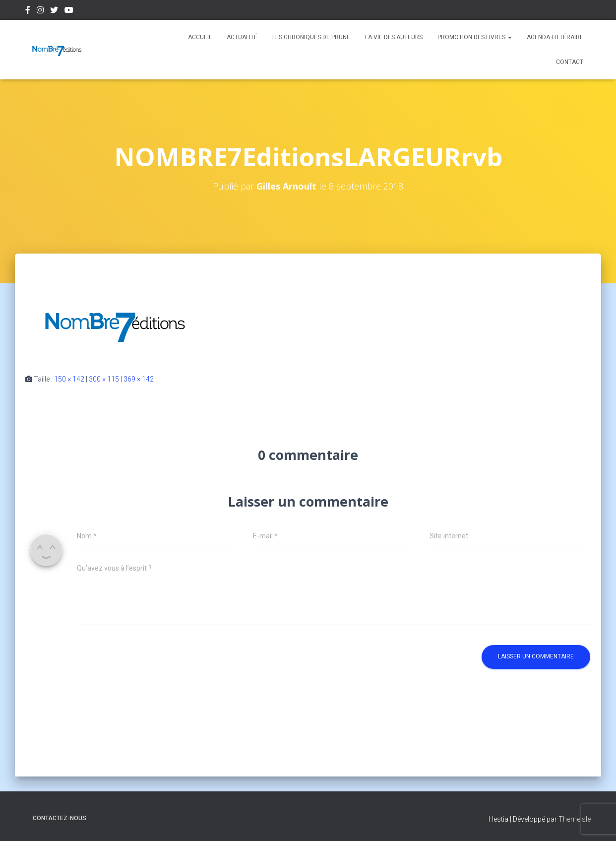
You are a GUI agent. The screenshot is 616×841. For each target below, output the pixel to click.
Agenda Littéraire (555, 37)
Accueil (200, 37)
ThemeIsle (575, 819)
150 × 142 (69, 379)
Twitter (54, 11)
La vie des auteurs (394, 37)
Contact (570, 62)
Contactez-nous (60, 818)
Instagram (40, 11)
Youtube (69, 11)
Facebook (28, 11)
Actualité (242, 37)
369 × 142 (139, 379)
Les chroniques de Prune (311, 37)
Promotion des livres (475, 37)
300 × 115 (104, 379)
